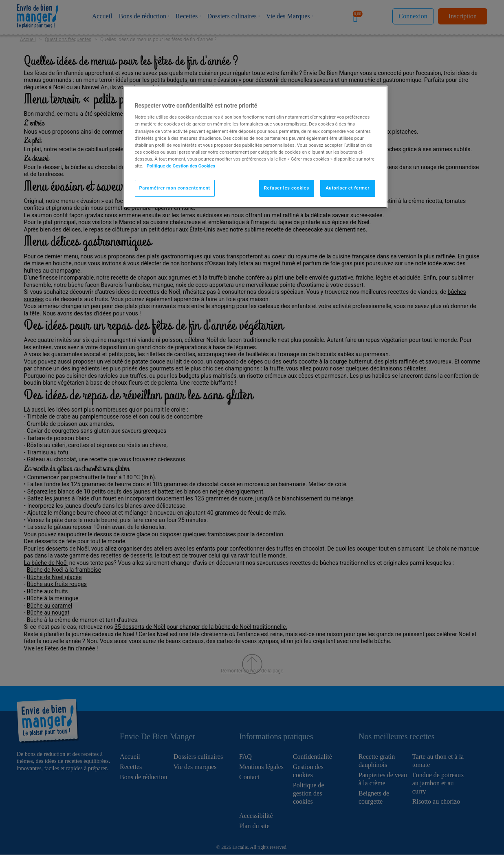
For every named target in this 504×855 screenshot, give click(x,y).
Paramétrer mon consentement (175, 188)
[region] (255, 147)
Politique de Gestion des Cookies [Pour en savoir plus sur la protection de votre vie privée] (181, 166)
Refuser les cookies (287, 188)
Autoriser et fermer (348, 188)
